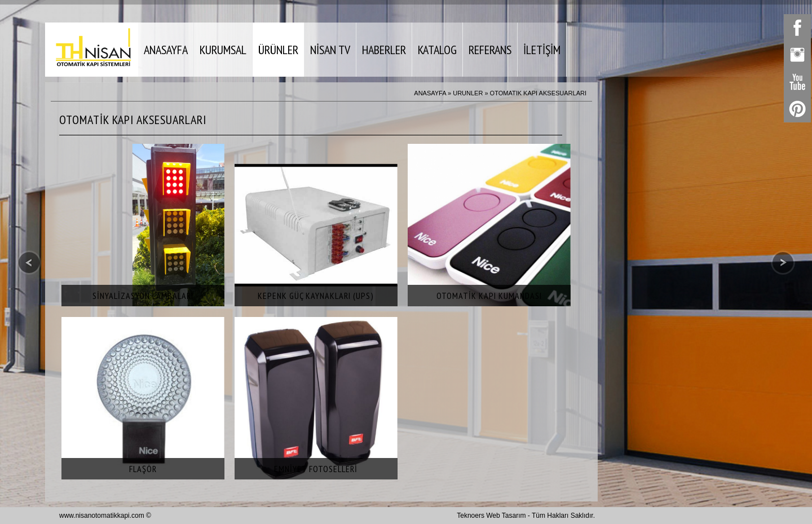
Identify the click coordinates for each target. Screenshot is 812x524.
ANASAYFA (166, 50)
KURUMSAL (223, 50)
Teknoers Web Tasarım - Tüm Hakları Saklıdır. (526, 516)
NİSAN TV (330, 50)
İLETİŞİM (542, 50)
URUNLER (468, 93)
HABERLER (384, 50)
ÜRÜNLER (278, 50)
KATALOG (437, 50)
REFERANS (490, 50)
